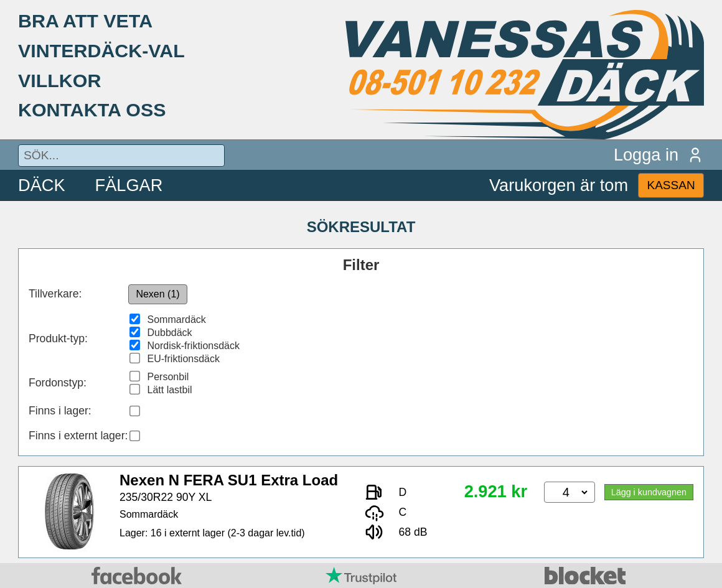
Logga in (659, 155)
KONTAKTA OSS (92, 110)
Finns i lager (59, 411)
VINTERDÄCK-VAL (101, 50)
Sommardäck (177, 320)
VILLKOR (59, 80)
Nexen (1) (157, 294)
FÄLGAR (129, 185)
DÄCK (42, 185)
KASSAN (671, 185)
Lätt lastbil (170, 390)
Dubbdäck (170, 333)
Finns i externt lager (77, 436)
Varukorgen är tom (559, 185)
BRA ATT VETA (85, 21)
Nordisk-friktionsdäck (194, 346)
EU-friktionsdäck (184, 359)
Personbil (168, 377)
